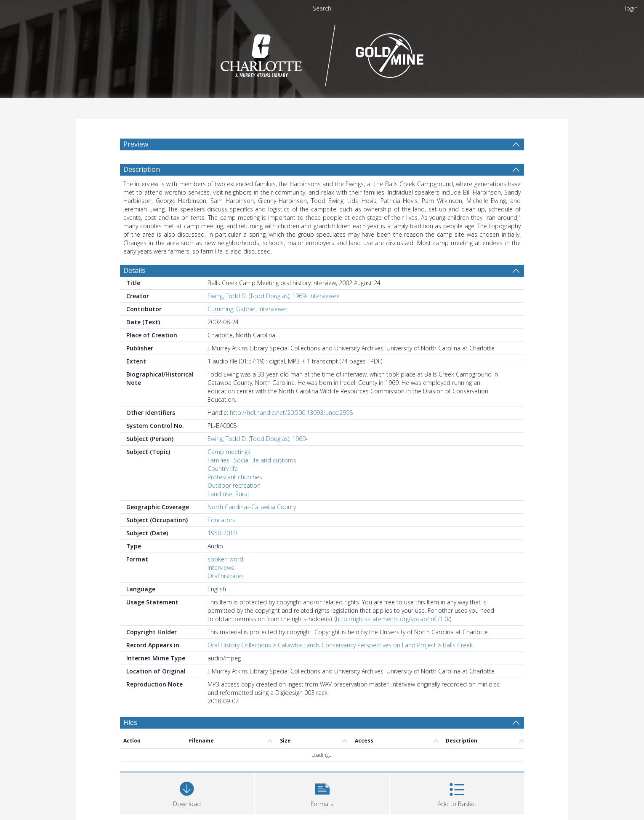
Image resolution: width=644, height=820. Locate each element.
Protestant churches (235, 477)
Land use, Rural (228, 494)
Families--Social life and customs (252, 460)
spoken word (225, 559)
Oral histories (226, 576)
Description (142, 169)
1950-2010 (222, 533)
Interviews (221, 568)
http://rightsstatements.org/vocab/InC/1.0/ (393, 619)
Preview (136, 144)
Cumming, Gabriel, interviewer (247, 309)
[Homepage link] (322, 53)
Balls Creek (458, 645)
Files (130, 722)
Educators (221, 520)
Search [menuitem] (322, 8)
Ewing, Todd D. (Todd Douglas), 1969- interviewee (274, 296)
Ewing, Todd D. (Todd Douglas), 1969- (258, 439)
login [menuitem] (631, 8)
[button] (322, 792)
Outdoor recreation (234, 485)
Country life (223, 469)
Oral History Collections (239, 645)
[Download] (187, 792)
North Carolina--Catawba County (252, 507)
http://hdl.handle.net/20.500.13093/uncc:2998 (291, 413)
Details (134, 270)
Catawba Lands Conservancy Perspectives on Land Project (357, 645)
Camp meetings (229, 452)
